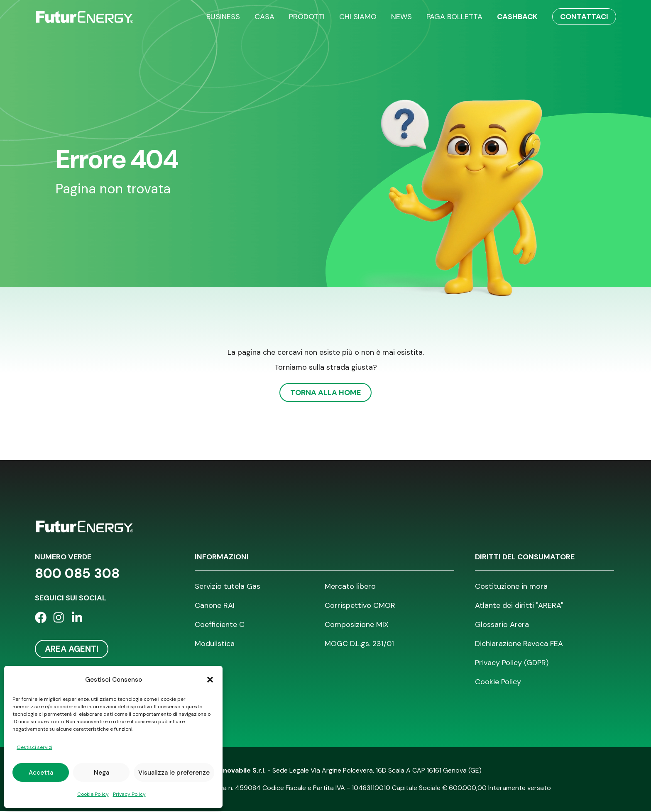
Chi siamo (358, 17)
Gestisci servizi (34, 747)
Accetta (41, 773)
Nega (102, 773)
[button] (210, 680)
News (401, 17)
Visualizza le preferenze (174, 773)
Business (223, 17)
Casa (264, 17)
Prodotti (307, 17)
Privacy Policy (129, 794)
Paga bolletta (454, 17)
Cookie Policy (93, 794)
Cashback (517, 17)
